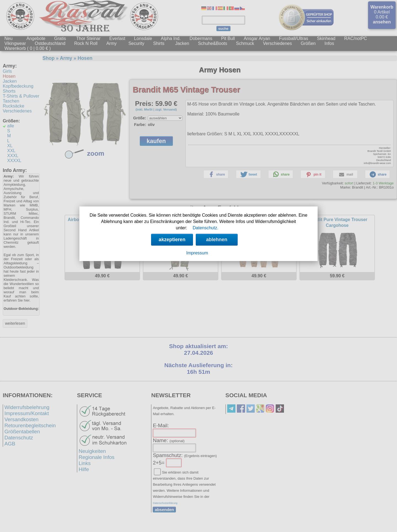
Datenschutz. (206, 228)
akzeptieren (172, 240)
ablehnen (217, 240)
